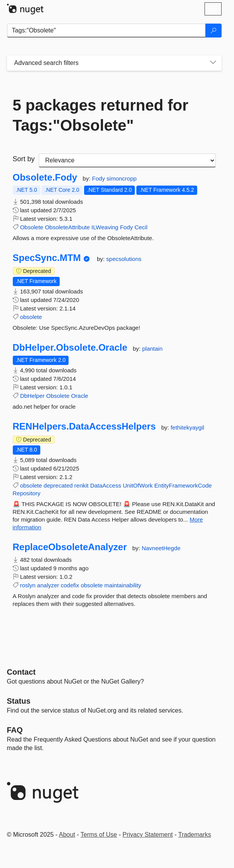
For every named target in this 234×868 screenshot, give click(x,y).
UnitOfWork (138, 485)
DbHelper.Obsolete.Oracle (70, 348)
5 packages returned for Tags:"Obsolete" (101, 115)
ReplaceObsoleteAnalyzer (70, 547)
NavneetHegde (161, 548)
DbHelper (32, 396)
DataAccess (106, 485)
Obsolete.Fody (45, 177)
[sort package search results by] (127, 160)
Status (19, 701)
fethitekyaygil (187, 427)
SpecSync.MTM (47, 258)
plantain (152, 349)
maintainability (123, 585)
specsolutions (124, 259)
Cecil (141, 227)
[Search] (213, 31)
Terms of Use (99, 835)
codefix (70, 585)
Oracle (79, 396)
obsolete (31, 317)
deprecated (58, 485)
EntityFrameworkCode (183, 485)
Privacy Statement (148, 835)
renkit (82, 485)
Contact (21, 672)
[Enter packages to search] (106, 31)
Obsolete (32, 227)
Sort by (24, 159)
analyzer (48, 585)
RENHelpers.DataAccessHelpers (84, 426)
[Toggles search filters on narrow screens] (213, 63)
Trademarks (195, 835)
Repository (27, 493)
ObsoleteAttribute (67, 227)
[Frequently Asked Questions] (15, 730)
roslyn (28, 585)
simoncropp (122, 178)
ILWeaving (105, 227)
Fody (100, 178)
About (67, 835)
